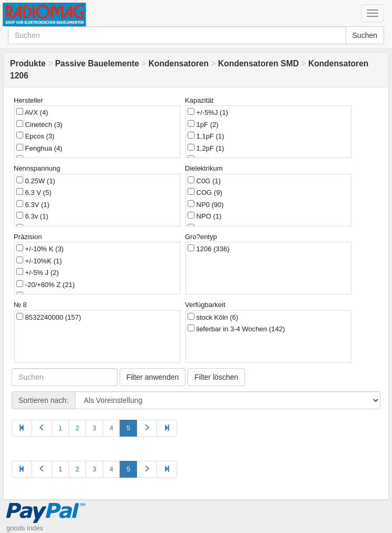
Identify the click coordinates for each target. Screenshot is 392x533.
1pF (203, 124)
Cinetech (39, 124)
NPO (204, 216)
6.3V (33, 204)
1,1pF (206, 136)
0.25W (36, 181)
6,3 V (34, 192)
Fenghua (39, 148)
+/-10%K (39, 261)
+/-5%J (208, 112)
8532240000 (49, 317)
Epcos (35, 136)
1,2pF (206, 148)
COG (205, 192)
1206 (209, 249)
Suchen (365, 35)
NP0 (206, 204)
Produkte (28, 63)
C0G (204, 181)
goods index (25, 528)
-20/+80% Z (46, 284)
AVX (32, 112)
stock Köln (213, 317)
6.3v (32, 216)
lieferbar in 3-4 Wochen (236, 329)
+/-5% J (38, 272)
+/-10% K (40, 249)
